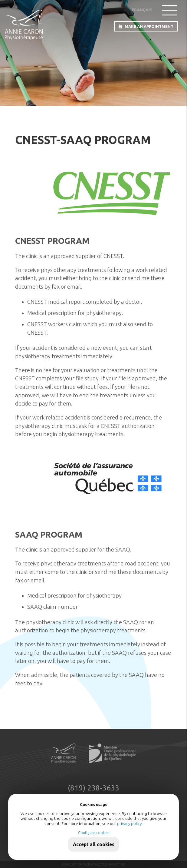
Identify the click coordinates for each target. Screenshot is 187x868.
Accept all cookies (94, 844)
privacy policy (129, 823)
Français (142, 10)
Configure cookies (94, 833)
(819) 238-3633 (93, 788)
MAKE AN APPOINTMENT (146, 27)
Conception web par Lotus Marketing (94, 864)
